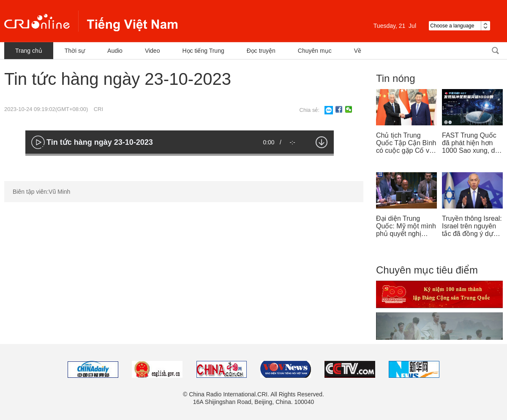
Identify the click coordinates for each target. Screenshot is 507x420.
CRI (98, 109)
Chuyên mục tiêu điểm (427, 270)
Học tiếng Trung (203, 51)
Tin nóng (396, 78)
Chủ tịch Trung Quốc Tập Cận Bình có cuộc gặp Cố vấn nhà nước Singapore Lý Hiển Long (406, 143)
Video (153, 51)
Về (358, 51)
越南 (91, 21)
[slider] (180, 155)
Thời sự (75, 51)
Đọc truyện (261, 51)
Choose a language (459, 26)
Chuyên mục (315, 51)
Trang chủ (29, 51)
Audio (115, 51)
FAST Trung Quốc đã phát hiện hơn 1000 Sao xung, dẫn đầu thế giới (472, 143)
